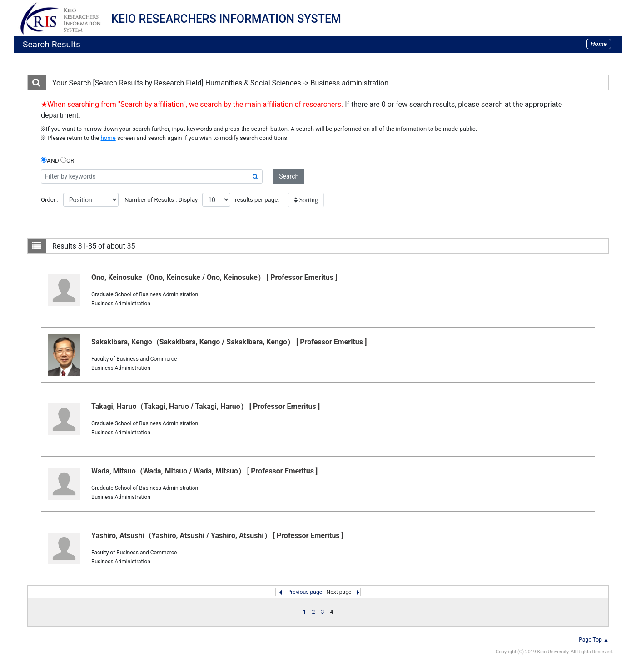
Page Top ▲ (594, 640)
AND (50, 160)
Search (289, 176)
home (108, 138)
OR (67, 160)
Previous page (305, 592)
